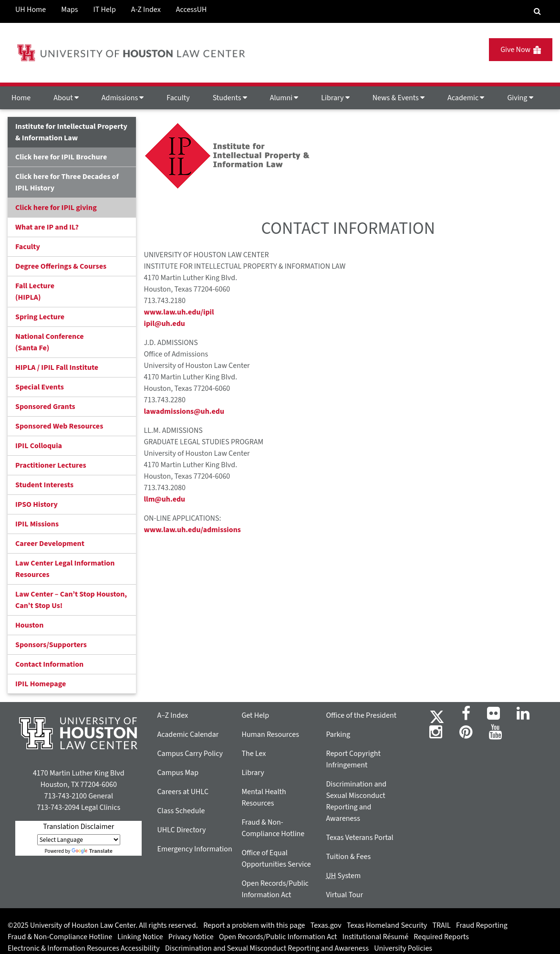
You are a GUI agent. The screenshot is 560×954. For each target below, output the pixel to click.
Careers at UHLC (183, 792)
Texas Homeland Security (387, 925)
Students (230, 98)
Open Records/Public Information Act (278, 937)
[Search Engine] (537, 11)
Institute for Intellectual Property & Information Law (71, 132)
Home (21, 98)
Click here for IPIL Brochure (61, 157)
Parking (338, 734)
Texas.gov (326, 925)
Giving (520, 98)
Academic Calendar (188, 734)
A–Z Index (172, 715)
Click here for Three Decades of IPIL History (67, 182)
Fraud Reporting (482, 925)
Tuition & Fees (348, 857)
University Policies (403, 948)
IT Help (105, 10)
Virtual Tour (344, 895)
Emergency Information (194, 849)
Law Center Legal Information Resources (65, 569)
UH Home (31, 10)
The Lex (254, 754)
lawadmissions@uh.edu (184, 411)
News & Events (399, 98)
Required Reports (441, 937)
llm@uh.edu (164, 499)
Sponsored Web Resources (59, 426)
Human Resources (270, 734)
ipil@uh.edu (164, 324)
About (66, 98)
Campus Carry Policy (190, 754)
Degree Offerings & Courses (61, 266)
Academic (466, 98)
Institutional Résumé (375, 937)
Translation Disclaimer (78, 827)
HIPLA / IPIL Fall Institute (57, 367)
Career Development (50, 544)
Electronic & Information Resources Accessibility (84, 948)
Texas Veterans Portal (359, 838)
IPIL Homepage (41, 684)
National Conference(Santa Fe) (49, 342)
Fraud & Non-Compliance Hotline (60, 937)
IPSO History (36, 504)
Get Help (255, 715)
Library (335, 98)
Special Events (40, 387)
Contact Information (49, 664)
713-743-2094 (58, 807)
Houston (29, 625)
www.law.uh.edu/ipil (179, 312)
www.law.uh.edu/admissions (192, 530)
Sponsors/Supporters (51, 645)
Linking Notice (140, 937)
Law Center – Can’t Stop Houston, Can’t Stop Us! (71, 600)
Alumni (284, 98)
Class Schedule (181, 811)
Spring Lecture (40, 317)
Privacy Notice (191, 937)
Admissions (123, 98)
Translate (92, 851)
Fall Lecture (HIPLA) (35, 292)
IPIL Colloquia (39, 446)
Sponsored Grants (45, 407)
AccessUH (192, 10)
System (343, 876)
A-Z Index (146, 10)
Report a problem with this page (254, 925)
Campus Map (178, 773)
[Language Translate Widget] (79, 840)
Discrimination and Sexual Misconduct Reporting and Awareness (267, 948)
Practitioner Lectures (51, 465)
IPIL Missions (37, 524)
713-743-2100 (65, 796)
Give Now (521, 50)
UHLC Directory (181, 830)
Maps (69, 10)
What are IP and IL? (47, 227)
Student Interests (44, 485)
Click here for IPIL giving (56, 208)
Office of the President (361, 715)
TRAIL (442, 925)
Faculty (178, 98)
